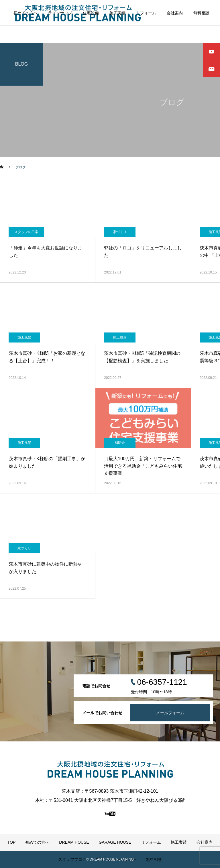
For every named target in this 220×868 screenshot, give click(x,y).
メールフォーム (170, 713)
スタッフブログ (72, 859)
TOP (12, 842)
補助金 (120, 443)
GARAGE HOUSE (115, 842)
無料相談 (201, 13)
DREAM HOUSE (74, 842)
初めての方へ (25, 13)
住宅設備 (91, 13)
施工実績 (117, 13)
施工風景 (24, 337)
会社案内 (175, 13)
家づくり (120, 232)
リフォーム (146, 13)
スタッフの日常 (26, 232)
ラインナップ (60, 13)
